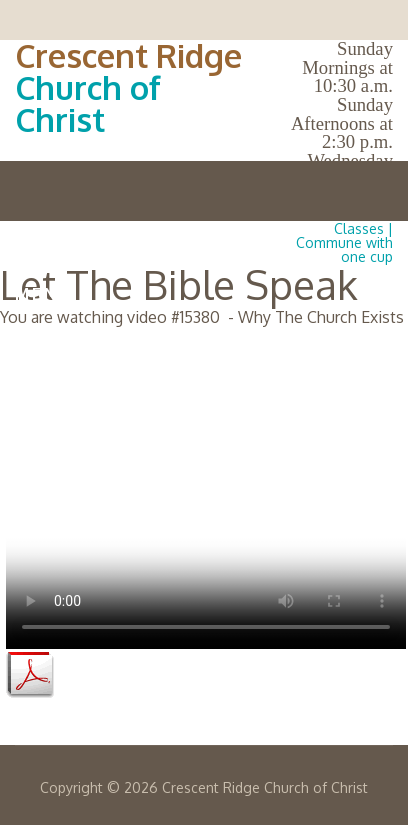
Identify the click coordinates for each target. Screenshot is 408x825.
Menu (204, 294)
